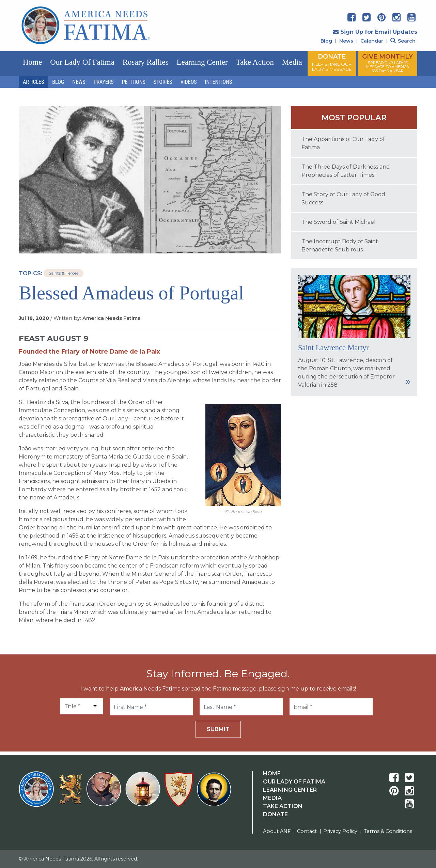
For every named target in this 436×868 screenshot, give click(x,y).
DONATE (332, 62)
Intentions (219, 82)
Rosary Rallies (146, 62)
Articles (33, 82)
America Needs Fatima (112, 318)
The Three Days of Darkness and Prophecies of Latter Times (346, 171)
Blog (326, 41)
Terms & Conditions (388, 831)
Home (32, 62)
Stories (163, 82)
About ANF (277, 831)
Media (292, 62)
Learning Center (202, 62)
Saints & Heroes (64, 273)
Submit (218, 729)
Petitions (134, 82)
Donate (275, 814)
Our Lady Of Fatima (294, 782)
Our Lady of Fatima (82, 62)
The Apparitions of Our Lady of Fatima (343, 143)
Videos (189, 82)
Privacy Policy (340, 831)
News (346, 41)
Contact (307, 831)
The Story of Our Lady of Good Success (343, 198)
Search (403, 41)
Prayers (104, 82)
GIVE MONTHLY (387, 63)
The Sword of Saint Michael (339, 222)
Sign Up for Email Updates (375, 32)
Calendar (372, 41)
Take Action (255, 62)
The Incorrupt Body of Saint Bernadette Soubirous (340, 245)
